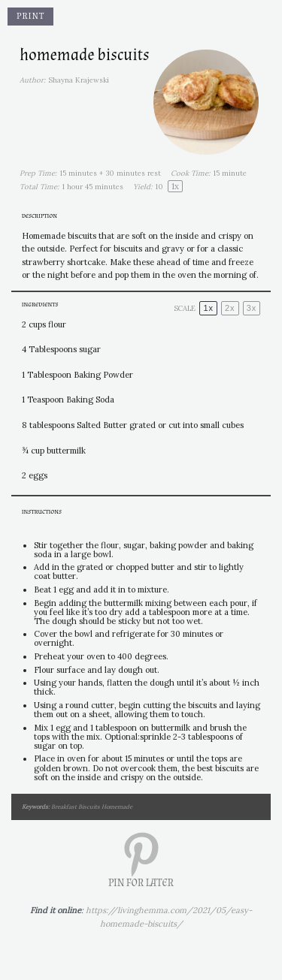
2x (230, 308)
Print (30, 16)
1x (208, 308)
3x (252, 308)
